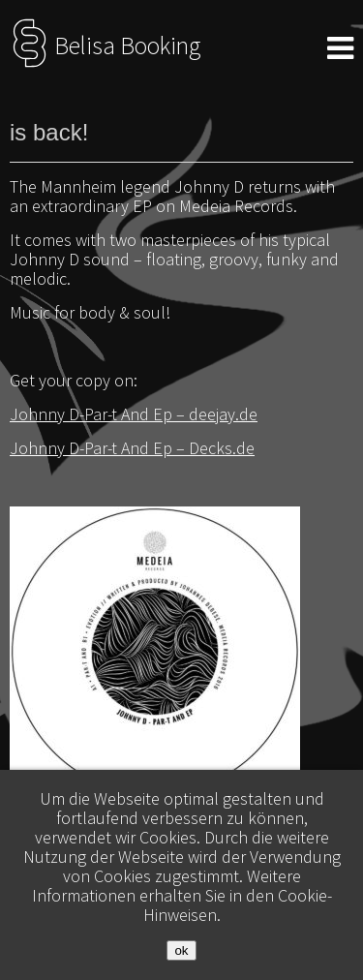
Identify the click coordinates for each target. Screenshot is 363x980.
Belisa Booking (105, 46)
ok (181, 950)
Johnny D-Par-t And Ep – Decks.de (132, 448)
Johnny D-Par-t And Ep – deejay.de (134, 414)
